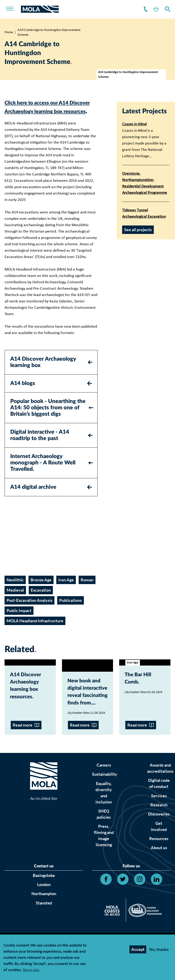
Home (9, 32)
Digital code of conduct (159, 815)
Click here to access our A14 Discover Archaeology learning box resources (50, 111)
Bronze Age (41, 589)
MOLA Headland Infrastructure (35, 630)
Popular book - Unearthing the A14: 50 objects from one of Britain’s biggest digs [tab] (48, 416)
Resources (159, 870)
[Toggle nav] (13, 9)
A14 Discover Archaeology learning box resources (30, 697)
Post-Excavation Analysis (30, 609)
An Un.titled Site (44, 836)
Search (167, 9)
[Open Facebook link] (106, 911)
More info (31, 970)
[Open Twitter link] (123, 911)
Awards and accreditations (160, 800)
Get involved (159, 858)
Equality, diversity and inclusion (104, 824)
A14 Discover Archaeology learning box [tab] (43, 371)
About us (159, 879)
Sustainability (105, 806)
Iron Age (66, 589)
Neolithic (15, 589)
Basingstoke (44, 907)
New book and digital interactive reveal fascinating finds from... (85, 712)
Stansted (44, 934)
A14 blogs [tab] (23, 392)
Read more (23, 756)
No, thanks (159, 949)
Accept (138, 949)
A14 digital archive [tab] (33, 496)
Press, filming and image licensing (104, 867)
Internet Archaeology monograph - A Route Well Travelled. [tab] (43, 471)
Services (159, 827)
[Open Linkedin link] (157, 911)
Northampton (44, 925)
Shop (153, 9)
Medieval (15, 599)
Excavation (41, 599)
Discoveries (159, 845)
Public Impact (19, 619)
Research (159, 836)
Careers (104, 796)
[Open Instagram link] (140, 911)
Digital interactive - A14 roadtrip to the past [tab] (40, 444)
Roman (87, 589)
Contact (141, 9)
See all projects (138, 230)
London (44, 916)
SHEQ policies (104, 846)
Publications (71, 609)
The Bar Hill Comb (142, 688)
